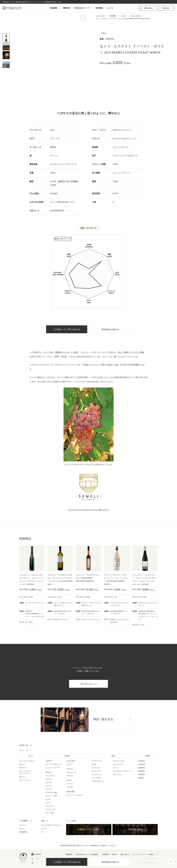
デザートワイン (25, 780)
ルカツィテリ (96, 771)
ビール (22, 829)
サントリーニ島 (51, 796)
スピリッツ (23, 825)
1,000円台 (141, 761)
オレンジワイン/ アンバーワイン (25, 772)
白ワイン (22, 764)
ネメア (48, 803)
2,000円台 (141, 764)
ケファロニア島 (51, 793)
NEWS (114, 854)
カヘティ (70, 764)
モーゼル (70, 787)
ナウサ (48, 799)
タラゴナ (70, 776)
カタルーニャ (72, 772)
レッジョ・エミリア (53, 768)
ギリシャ (49, 772)
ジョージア (71, 761)
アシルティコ (96, 774)
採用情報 (99, 8)
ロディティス (118, 764)
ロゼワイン (23, 768)
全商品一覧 (24, 745)
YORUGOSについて (82, 8)
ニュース (110, 8)
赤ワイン (22, 777)
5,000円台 (141, 774)
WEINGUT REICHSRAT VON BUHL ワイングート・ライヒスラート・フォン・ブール (148, 615)
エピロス (49, 779)
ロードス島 (49, 813)
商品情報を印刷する (110, 862)
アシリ (115, 768)
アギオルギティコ (98, 781)
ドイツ (69, 780)
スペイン (70, 769)
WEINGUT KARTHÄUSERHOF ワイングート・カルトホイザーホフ (35, 614)
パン (43, 832)
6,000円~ (141, 778)
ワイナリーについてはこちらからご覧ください (88, 510)
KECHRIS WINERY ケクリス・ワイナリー (119, 613)
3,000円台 (141, 768)
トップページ (100, 16)
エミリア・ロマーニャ (53, 764)
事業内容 (67, 8)
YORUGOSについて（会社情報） (87, 854)
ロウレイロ (117, 774)
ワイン (123, 16)
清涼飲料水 (23, 832)
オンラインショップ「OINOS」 (144, 854)
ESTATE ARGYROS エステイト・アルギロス (63, 613)
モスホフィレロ (119, 761)
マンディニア (50, 809)
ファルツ (70, 784)
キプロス (49, 786)
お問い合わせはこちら (88, 684)
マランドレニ (50, 806)
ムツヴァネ (96, 768)
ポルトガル (71, 792)
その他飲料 (24, 821)
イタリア (49, 761)
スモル (94, 764)
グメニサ (49, 789)
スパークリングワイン (27, 761)
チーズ (44, 829)
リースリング (96, 761)
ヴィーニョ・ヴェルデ (75, 795)
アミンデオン (50, 776)
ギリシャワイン (136, 16)
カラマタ (49, 782)
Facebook (38, 854)
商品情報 (54, 8)
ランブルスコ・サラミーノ (123, 771)
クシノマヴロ (96, 778)
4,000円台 (141, 771)
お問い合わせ (125, 854)
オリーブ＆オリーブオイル (51, 825)
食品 (43, 821)
